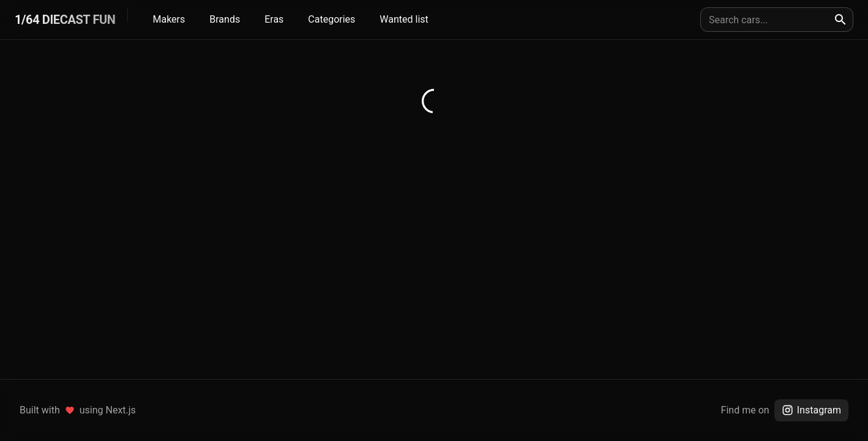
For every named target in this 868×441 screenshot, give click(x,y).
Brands (225, 19)
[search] (840, 20)
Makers (169, 19)
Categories (331, 19)
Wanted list (404, 19)
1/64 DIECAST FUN (65, 20)
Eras (274, 19)
